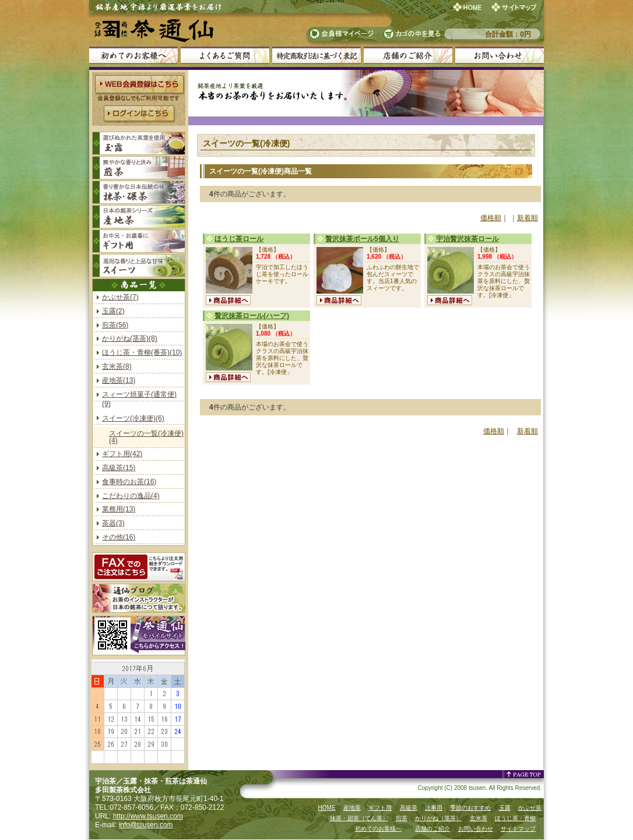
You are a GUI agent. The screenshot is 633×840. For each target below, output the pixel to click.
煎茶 (402, 818)
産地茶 (352, 808)
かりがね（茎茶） (438, 818)
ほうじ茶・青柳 (515, 818)
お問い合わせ (476, 829)
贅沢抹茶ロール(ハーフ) (252, 316)
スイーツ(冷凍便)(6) (133, 418)
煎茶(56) (115, 325)
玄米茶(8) (117, 366)
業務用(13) (119, 509)
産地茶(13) (119, 380)
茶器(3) (113, 523)
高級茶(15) (119, 468)
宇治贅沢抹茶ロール (467, 239)
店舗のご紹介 (432, 829)
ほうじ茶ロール (239, 239)
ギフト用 (380, 808)
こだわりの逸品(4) (131, 496)
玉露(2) (113, 311)
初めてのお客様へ (378, 829)
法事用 (434, 808)
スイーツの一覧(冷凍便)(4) (146, 437)
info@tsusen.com (146, 825)
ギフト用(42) (122, 454)
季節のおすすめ (470, 808)
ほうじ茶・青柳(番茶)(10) (142, 352)
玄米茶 (479, 818)
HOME (327, 808)
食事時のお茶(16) (129, 482)
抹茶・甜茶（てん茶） (359, 818)
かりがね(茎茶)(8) (130, 338)
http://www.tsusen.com (148, 816)
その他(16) (119, 537)
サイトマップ (518, 829)
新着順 (527, 218)
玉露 (505, 808)
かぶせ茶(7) (120, 297)
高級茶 (409, 808)
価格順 (491, 218)
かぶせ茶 (530, 808)
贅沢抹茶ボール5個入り (362, 239)
